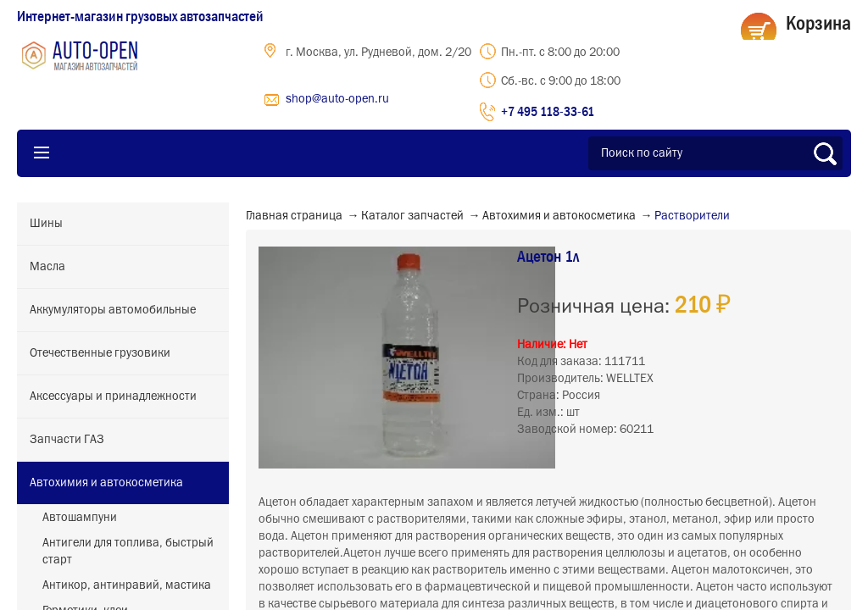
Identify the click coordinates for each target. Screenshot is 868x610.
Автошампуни (80, 518)
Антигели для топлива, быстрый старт (128, 552)
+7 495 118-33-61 (548, 111)
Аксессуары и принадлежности (113, 396)
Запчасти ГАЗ (67, 440)
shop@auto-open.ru (337, 99)
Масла (47, 267)
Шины (46, 224)
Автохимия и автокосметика (106, 483)
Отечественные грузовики (100, 353)
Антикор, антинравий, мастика (127, 585)
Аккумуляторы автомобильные (113, 310)
